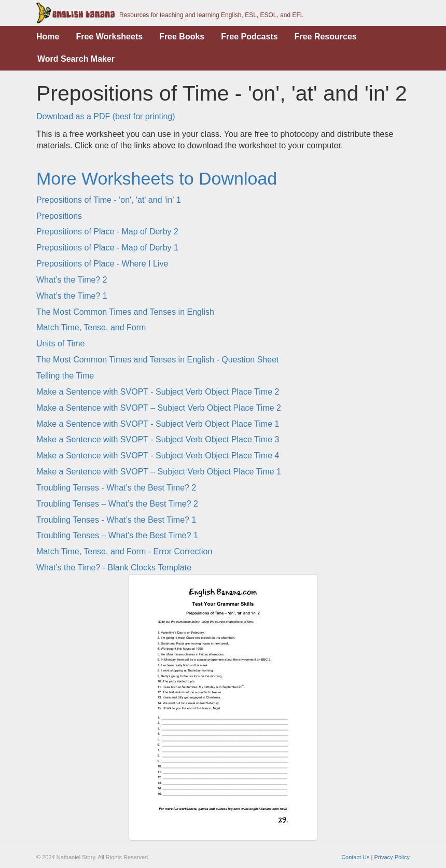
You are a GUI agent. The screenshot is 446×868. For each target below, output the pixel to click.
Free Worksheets (109, 37)
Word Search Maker (76, 59)
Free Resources (326, 37)
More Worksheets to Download (157, 178)
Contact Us (355, 857)
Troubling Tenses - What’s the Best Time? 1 (116, 520)
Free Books (182, 37)
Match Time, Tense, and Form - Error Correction (124, 551)
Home (48, 37)
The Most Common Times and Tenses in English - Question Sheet (157, 360)
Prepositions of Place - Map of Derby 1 (107, 248)
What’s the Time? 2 (72, 280)
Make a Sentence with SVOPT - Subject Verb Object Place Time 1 (158, 424)
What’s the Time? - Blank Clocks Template (114, 568)
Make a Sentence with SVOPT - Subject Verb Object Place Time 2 (158, 392)
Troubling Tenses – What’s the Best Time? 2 (117, 504)
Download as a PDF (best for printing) (106, 116)
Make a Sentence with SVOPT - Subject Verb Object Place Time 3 (158, 439)
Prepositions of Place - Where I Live (102, 264)
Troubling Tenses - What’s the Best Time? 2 (116, 488)
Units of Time (60, 344)
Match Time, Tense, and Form (91, 327)
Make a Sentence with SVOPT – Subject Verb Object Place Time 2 (159, 408)
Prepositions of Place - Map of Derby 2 (107, 232)
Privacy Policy (392, 857)
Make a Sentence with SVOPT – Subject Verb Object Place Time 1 (159, 472)
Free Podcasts (249, 37)
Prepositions (59, 216)
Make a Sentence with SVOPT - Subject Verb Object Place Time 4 (158, 456)
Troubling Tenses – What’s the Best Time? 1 (117, 535)
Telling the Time (65, 376)
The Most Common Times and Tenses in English (125, 312)
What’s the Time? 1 (72, 296)
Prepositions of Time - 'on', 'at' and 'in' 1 (109, 200)
